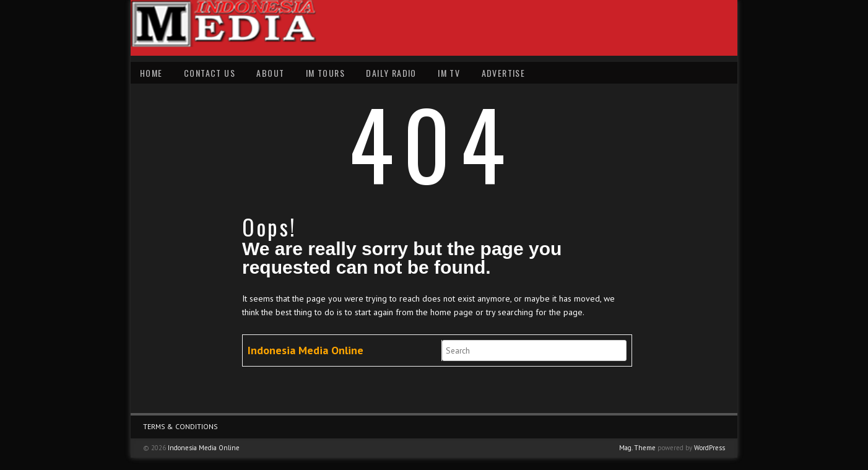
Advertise (504, 73)
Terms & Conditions (180, 426)
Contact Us (210, 73)
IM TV (449, 73)
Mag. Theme (637, 448)
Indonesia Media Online (306, 350)
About (270, 73)
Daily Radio (391, 73)
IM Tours (325, 73)
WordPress (710, 448)
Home (151, 73)
